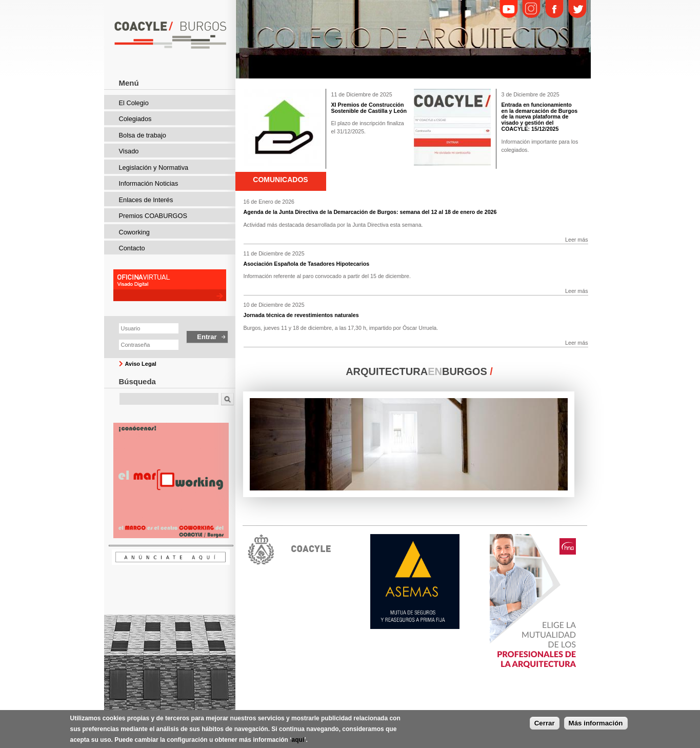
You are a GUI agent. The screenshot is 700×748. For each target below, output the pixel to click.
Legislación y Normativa (154, 168)
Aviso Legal (141, 364)
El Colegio (134, 103)
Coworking (134, 232)
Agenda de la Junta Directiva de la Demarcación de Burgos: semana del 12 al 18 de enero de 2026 (370, 212)
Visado (129, 151)
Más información (596, 723)
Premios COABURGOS (153, 216)
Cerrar (545, 723)
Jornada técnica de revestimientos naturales (301, 315)
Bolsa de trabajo (143, 135)
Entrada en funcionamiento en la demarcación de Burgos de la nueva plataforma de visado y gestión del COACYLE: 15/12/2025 (540, 117)
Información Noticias (149, 183)
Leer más (576, 240)
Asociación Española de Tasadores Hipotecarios (307, 264)
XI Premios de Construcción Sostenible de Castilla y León (369, 108)
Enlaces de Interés (146, 200)
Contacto (132, 248)
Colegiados (135, 119)
